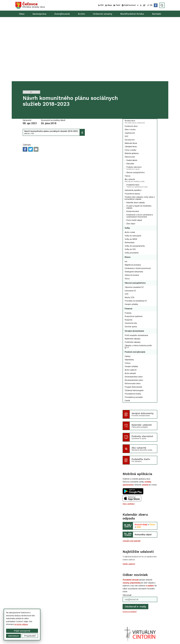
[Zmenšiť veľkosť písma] (138, 5)
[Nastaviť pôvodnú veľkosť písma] (141, 5)
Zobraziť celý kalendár (132, 477)
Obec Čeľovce (130, 638)
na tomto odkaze (21, 624)
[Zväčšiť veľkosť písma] (144, 5)
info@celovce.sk (140, 625)
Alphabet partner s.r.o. (100, 638)
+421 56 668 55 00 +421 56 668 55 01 (149, 622)
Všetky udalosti (129, 500)
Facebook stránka (141, 627)
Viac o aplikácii (129, 440)
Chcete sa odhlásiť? (130, 547)
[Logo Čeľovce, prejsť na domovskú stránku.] (30, 5)
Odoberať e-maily (136, 542)
